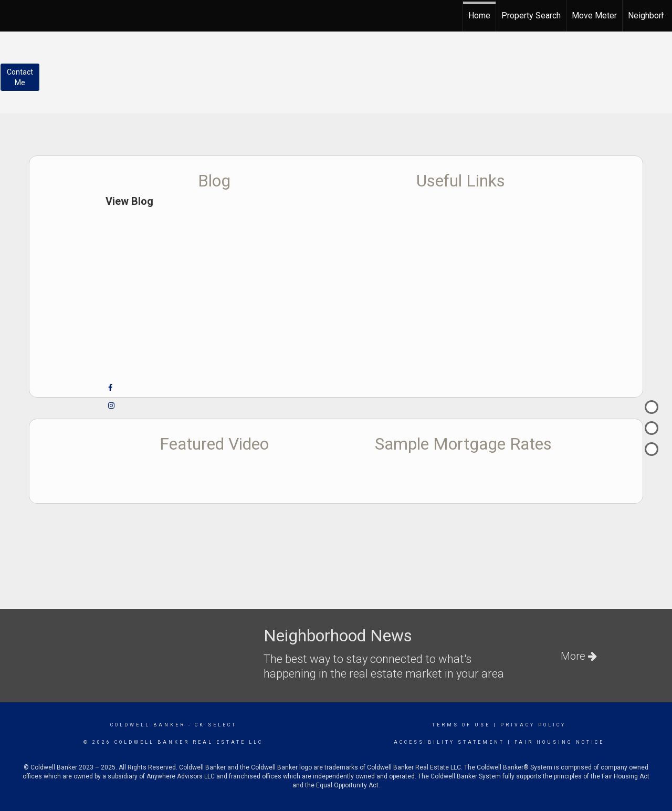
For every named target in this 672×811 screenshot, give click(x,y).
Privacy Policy (533, 725)
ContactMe (20, 77)
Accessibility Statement (449, 742)
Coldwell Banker (148, 725)
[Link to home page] (13, 14)
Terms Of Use (461, 725)
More (579, 656)
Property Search (531, 15)
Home (479, 15)
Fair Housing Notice (559, 742)
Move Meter (594, 15)
